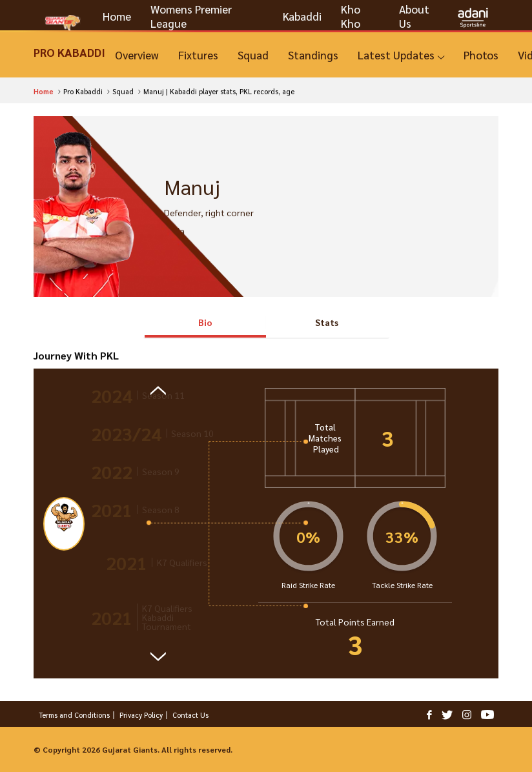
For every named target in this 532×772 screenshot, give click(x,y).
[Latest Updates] (401, 55)
